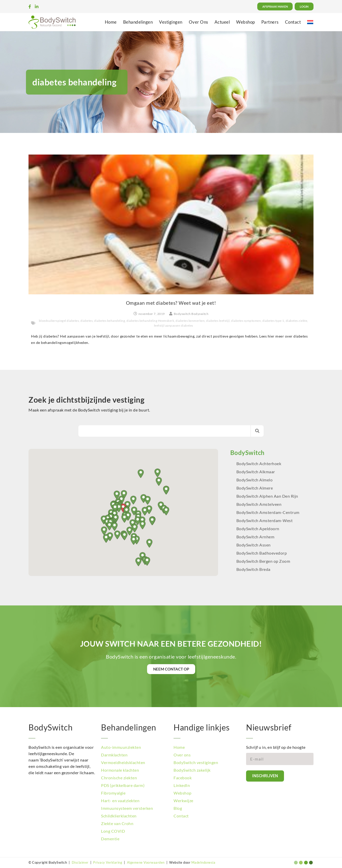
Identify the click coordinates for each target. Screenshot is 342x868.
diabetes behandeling (110, 321)
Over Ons (198, 22)
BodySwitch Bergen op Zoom (263, 561)
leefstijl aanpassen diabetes (174, 325)
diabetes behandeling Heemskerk (150, 321)
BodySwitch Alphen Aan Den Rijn (267, 496)
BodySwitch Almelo (255, 480)
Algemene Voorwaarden (146, 862)
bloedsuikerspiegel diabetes (59, 321)
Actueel (222, 22)
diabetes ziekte (297, 321)
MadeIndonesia (203, 862)
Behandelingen (138, 22)
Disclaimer (80, 862)
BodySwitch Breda (253, 569)
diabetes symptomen (246, 321)
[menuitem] (310, 22)
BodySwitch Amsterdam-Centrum (268, 512)
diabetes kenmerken (190, 321)
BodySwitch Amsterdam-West (265, 520)
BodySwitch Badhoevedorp (262, 553)
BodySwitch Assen (254, 545)
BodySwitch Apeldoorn (258, 529)
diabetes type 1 (273, 321)
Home (111, 22)
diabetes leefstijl (218, 321)
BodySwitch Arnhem (255, 537)
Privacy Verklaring (108, 862)
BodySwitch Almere (255, 488)
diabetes (87, 321)
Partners (270, 22)
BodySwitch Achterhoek (259, 463)
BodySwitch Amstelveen (259, 504)
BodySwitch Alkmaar (256, 472)
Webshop (246, 22)
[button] (152, 521)
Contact (293, 22)
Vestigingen (171, 22)
